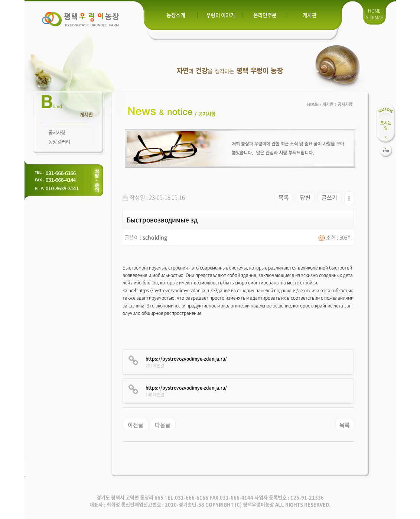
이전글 (136, 425)
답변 (305, 197)
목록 (284, 197)
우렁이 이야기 (221, 15)
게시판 (310, 15)
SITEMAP (375, 17)
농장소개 (176, 15)
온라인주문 (265, 15)
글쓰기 (329, 197)
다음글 (163, 425)
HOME (374, 11)
